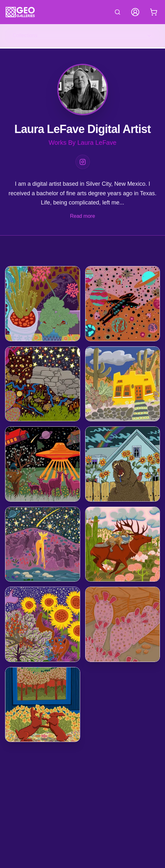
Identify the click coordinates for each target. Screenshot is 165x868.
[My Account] (135, 12)
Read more (82, 216)
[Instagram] (83, 162)
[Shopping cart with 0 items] (154, 12)
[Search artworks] (117, 12)
